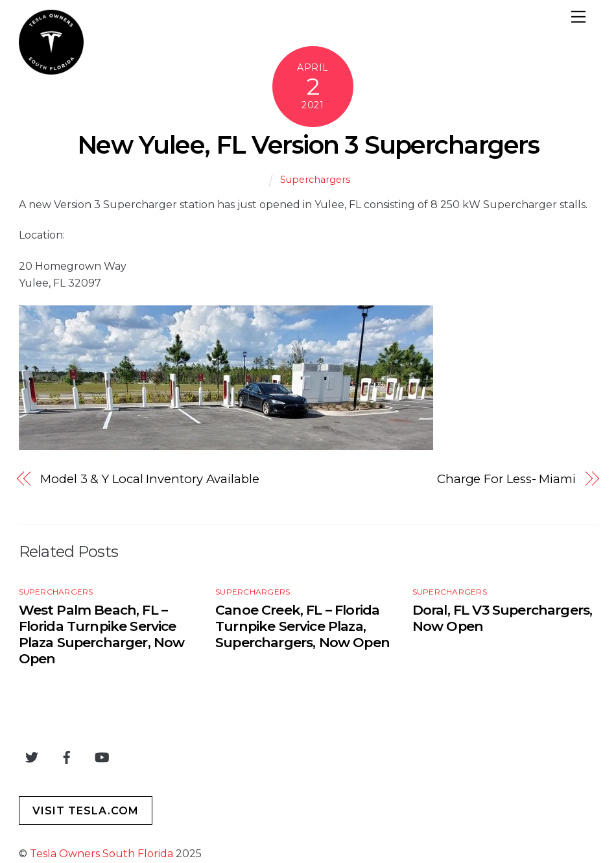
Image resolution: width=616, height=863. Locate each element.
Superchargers (315, 180)
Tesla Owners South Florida (101, 854)
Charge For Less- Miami (506, 479)
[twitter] (32, 756)
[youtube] (102, 756)
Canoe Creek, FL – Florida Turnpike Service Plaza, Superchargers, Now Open (302, 626)
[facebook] (67, 756)
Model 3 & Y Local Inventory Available (150, 479)
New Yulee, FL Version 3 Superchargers (308, 145)
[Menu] (578, 18)
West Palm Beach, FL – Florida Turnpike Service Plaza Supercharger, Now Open (102, 634)
